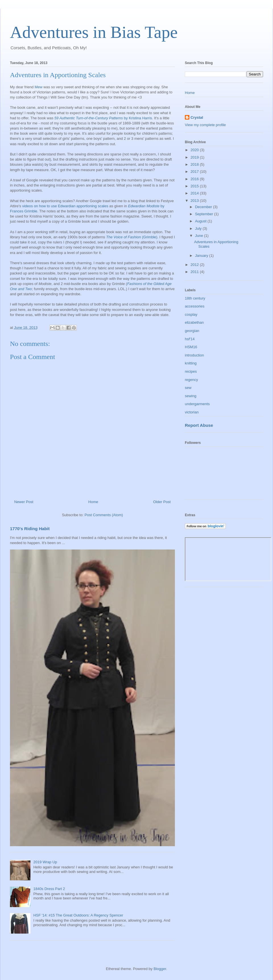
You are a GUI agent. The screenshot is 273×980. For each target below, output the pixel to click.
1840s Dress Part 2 (49, 889)
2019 (195, 157)
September (205, 214)
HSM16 (191, 347)
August (201, 221)
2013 (195, 201)
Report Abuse (199, 425)
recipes (191, 371)
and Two (25, 289)
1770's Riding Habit (30, 529)
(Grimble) (132, 237)
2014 (195, 193)
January (202, 256)
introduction (194, 355)
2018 (195, 164)
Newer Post (24, 502)
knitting (191, 363)
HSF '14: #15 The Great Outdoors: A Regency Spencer (78, 915)
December (204, 207)
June (200, 236)
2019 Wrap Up (45, 862)
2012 (195, 265)
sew (188, 388)
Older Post (162, 502)
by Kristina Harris (103, 118)
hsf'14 (190, 339)
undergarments (197, 404)
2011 (195, 272)
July (199, 228)
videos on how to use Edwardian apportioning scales (65, 206)
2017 (195, 172)
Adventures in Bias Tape (94, 32)
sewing (191, 396)
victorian (192, 412)
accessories (195, 306)
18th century (195, 298)
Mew (39, 87)
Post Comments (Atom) (104, 515)
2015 (195, 186)
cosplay (191, 314)
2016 (195, 179)
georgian (192, 331)
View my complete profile (205, 125)
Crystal (197, 117)
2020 (195, 150)
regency (191, 380)
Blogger (160, 969)
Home (93, 502)
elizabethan (194, 322)
